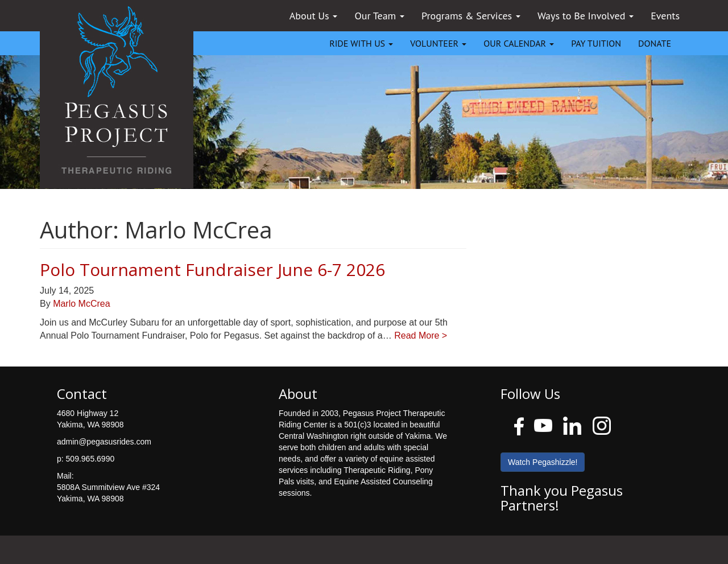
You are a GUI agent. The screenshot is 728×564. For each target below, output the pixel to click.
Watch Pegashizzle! (543, 462)
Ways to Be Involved (586, 16)
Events (665, 16)
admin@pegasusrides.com (104, 442)
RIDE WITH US (361, 43)
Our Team (379, 16)
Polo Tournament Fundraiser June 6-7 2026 (212, 269)
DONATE (655, 43)
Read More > (421, 335)
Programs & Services (471, 16)
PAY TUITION (596, 43)
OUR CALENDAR (519, 43)
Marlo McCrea (81, 304)
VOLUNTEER (438, 43)
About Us (314, 16)
